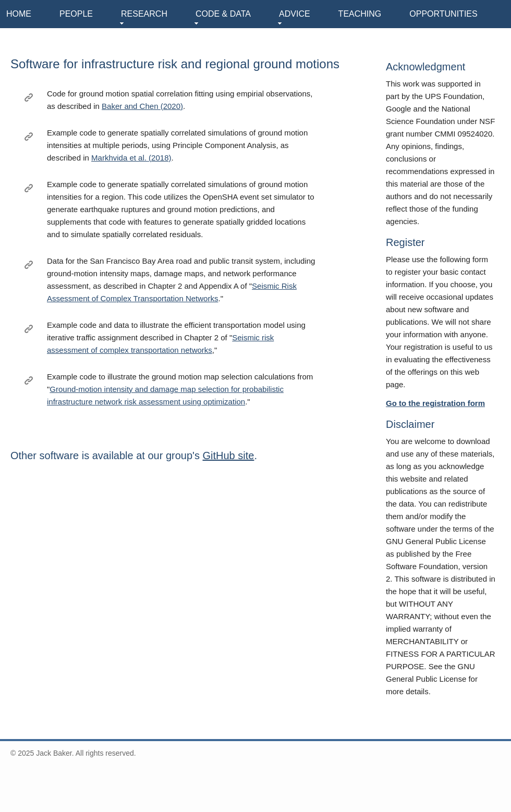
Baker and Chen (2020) (142, 106)
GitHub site (228, 456)
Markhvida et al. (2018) (131, 158)
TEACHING (360, 14)
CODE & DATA (223, 14)
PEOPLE (76, 14)
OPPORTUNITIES (443, 14)
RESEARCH (144, 14)
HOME (19, 14)
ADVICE (295, 14)
